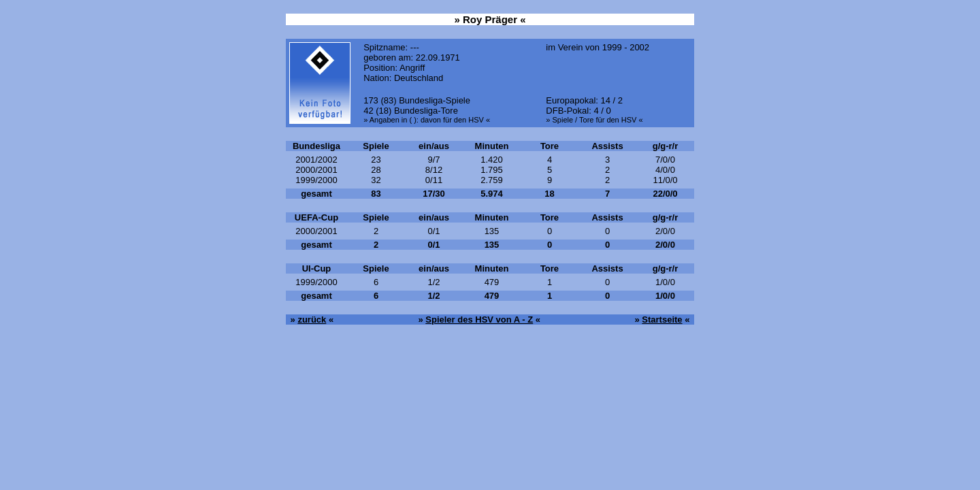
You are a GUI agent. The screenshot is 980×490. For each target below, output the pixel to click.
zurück (312, 320)
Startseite (662, 320)
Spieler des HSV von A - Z (479, 320)
